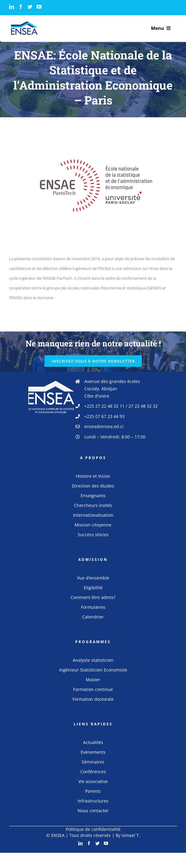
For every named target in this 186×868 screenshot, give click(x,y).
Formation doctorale (93, 699)
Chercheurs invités (93, 505)
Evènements (93, 752)
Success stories (93, 535)
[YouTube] (39, 7)
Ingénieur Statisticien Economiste (93, 670)
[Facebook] (21, 7)
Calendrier (93, 617)
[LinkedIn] (12, 7)
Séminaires (93, 762)
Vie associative (93, 781)
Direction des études (93, 486)
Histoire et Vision (93, 476)
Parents (93, 791)
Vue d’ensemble (93, 578)
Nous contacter (93, 811)
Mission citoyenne (93, 525)
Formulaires (93, 607)
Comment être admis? (93, 597)
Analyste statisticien (93, 660)
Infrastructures (93, 801)
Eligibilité (93, 588)
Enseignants (93, 496)
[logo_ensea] (24, 23)
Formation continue (93, 689)
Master (93, 680)
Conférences (93, 772)
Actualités (93, 742)
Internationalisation (93, 515)
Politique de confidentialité (93, 829)
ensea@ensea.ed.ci (104, 426)
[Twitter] (30, 7)
